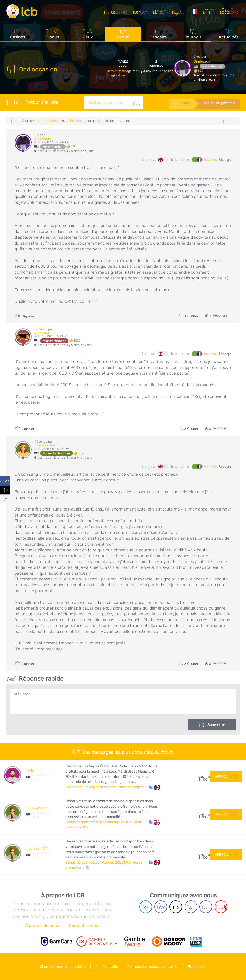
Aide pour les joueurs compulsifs (153, 967)
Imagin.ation (116, 75)
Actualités (229, 34)
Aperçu (226, 777)
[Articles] (116, 11)
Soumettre (216, 725)
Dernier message (120, 71)
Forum (123, 34)
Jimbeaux (202, 61)
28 (202, 777)
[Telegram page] (146, 907)
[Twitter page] (176, 907)
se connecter (48, 121)
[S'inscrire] (209, 11)
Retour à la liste (32, 102)
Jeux (88, 34)
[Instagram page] (206, 907)
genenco (42, 333)
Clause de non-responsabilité (63, 967)
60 (202, 855)
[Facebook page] (161, 907)
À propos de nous (42, 926)
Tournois (193, 34)
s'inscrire (75, 121)
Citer (189, 316)
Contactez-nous (85, 926)
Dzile (30, 771)
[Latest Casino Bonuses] (22, 11)
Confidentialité (107, 967)
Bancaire (158, 34)
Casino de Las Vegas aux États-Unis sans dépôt (105, 787)
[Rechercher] (137, 103)
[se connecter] (230, 11)
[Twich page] (191, 907)
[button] (154, 787)
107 (202, 815)
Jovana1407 (37, 808)
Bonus (53, 34)
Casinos (18, 34)
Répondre (220, 315)
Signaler (24, 316)
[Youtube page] (221, 907)
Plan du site (197, 967)
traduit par (218, 160)
